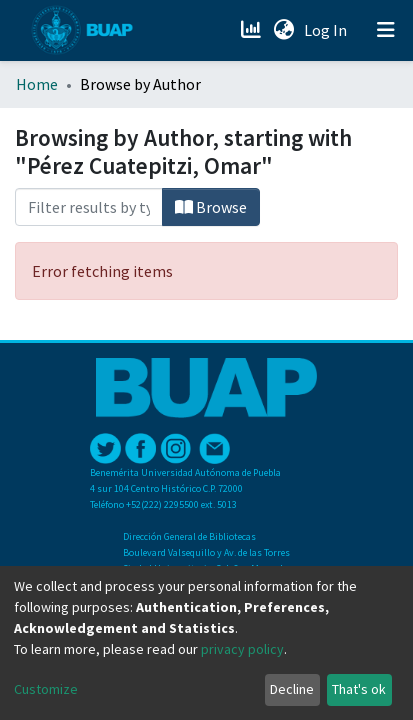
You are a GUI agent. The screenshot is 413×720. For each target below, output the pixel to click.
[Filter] (89, 207)
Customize (46, 689)
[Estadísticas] (252, 30)
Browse (211, 207)
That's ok (359, 689)
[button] (283, 30)
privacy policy (242, 649)
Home (37, 84)
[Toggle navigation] (386, 30)
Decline (292, 689)
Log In (327, 30)
